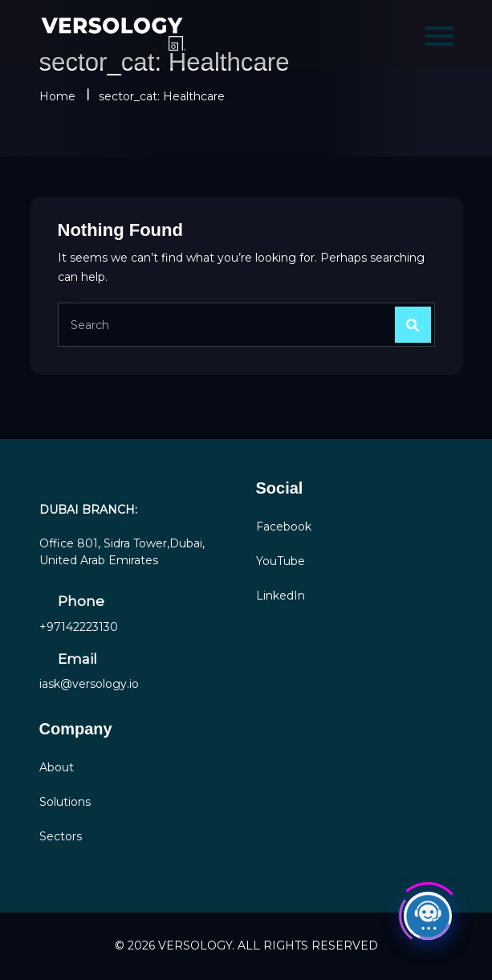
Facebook (284, 527)
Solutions (65, 802)
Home (57, 96)
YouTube (281, 561)
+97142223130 (79, 627)
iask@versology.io (89, 684)
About (57, 767)
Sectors (61, 836)
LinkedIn (281, 596)
